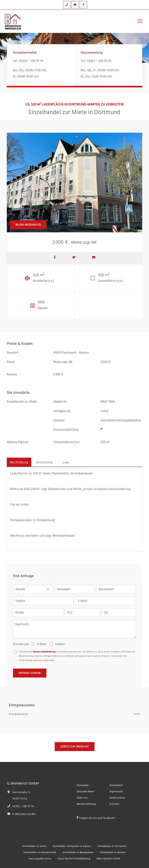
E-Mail (42, 644)
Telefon (60, 644)
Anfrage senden (30, 673)
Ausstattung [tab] (44, 462)
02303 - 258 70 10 (20, 806)
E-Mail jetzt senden (21, 814)
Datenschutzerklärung (44, 652)
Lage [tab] (66, 462)
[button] (33, 589)
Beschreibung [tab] (19, 462)
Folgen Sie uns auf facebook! (97, 818)
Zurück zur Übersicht (75, 747)
